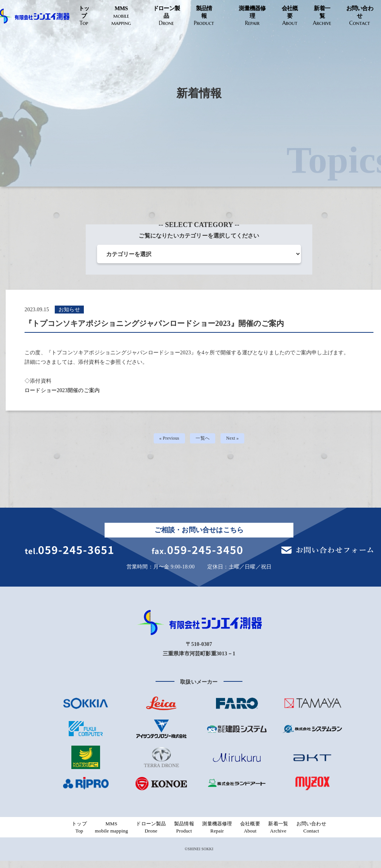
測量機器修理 (252, 16)
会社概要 (290, 16)
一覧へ (203, 440)
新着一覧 (322, 16)
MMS (121, 16)
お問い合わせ (360, 16)
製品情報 (204, 16)
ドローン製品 (166, 16)
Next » (235, 440)
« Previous (167, 440)
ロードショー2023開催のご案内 (62, 390)
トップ (84, 16)
